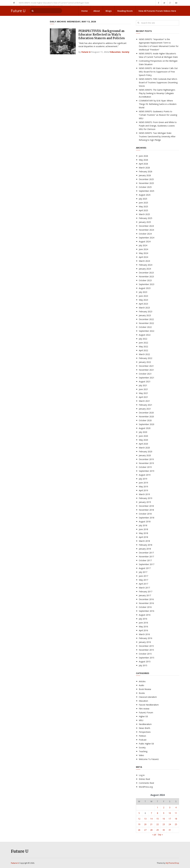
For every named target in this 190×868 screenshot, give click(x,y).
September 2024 (147, 238)
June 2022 (143, 343)
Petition (142, 736)
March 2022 (144, 354)
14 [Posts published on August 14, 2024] (151, 819)
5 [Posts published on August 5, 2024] (139, 813)
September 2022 (147, 331)
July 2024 (143, 245)
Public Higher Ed (146, 744)
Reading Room (125, 11)
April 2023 (143, 304)
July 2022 (143, 339)
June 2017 (143, 576)
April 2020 (143, 444)
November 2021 (146, 370)
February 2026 (146, 171)
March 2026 (144, 168)
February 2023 (146, 311)
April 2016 (143, 630)
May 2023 (143, 300)
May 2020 (143, 440)
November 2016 (146, 603)
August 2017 (145, 568)
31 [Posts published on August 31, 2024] (170, 830)
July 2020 (143, 432)
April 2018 (143, 537)
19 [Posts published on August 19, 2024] (139, 824)
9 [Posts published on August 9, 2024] (164, 813)
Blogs (109, 11)
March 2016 (144, 634)
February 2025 (146, 218)
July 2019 (143, 479)
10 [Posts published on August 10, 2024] (170, 813)
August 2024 (145, 241)
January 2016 (145, 642)
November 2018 (146, 510)
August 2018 (145, 522)
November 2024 (146, 230)
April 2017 (143, 584)
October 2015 (145, 654)
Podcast (143, 740)
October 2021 (145, 374)
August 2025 (145, 195)
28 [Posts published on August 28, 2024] (151, 830)
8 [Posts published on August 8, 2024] (158, 813)
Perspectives (145, 732)
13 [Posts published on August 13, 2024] (145, 819)
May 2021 (143, 393)
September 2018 (147, 518)
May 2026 (143, 160)
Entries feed (144, 779)
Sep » (160, 835)
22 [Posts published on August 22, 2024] (158, 824)
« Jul (154, 835)
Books (142, 693)
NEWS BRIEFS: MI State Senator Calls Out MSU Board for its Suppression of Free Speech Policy (158, 72)
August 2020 (145, 428)
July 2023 (143, 292)
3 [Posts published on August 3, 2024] (170, 807)
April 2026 (143, 164)
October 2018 (145, 514)
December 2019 (146, 459)
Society (126, 52)
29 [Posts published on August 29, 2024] (158, 830)
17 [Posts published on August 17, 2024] (170, 819)
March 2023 (144, 308)
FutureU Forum (146, 713)
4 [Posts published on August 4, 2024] (176, 807)
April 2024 (143, 257)
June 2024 (143, 249)
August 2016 (145, 615)
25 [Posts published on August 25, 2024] (176, 824)
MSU (141, 720)
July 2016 (143, 619)
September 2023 (147, 284)
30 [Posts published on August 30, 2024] (164, 830)
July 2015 (143, 665)
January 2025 (145, 222)
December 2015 (146, 646)
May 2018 (143, 533)
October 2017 (145, 560)
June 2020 (143, 436)
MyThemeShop (172, 863)
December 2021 (146, 366)
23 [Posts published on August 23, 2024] (164, 824)
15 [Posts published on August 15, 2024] (158, 819)
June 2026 (143, 156)
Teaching (143, 751)
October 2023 (145, 280)
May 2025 (143, 206)
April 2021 (143, 397)
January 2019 (145, 502)
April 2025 (143, 210)
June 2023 (143, 296)
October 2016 (145, 607)
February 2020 (146, 452)
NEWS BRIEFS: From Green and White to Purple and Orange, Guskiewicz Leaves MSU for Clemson (158, 126)
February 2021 (146, 405)
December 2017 (146, 553)
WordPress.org (146, 787)
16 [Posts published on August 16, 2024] (164, 819)
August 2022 (145, 335)
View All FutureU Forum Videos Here (157, 11)
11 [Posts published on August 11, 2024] (176, 813)
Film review (144, 709)
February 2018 (146, 545)
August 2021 (145, 381)
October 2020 (145, 420)
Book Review (145, 689)
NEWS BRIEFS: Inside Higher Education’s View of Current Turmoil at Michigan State (54, 3)
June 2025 (143, 203)
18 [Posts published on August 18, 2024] (176, 819)
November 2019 (146, 463)
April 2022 (143, 350)
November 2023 (146, 276)
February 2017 (146, 592)
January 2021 (145, 409)
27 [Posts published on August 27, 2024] (145, 830)
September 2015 (147, 658)
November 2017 (146, 557)
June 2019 (143, 483)
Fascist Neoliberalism (149, 705)
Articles (142, 681)
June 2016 (143, 623)
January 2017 (145, 595)
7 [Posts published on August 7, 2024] (151, 813)
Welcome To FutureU (149, 759)
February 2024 (146, 265)
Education (115, 52)
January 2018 (145, 549)
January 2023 (145, 315)
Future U (18, 11)
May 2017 (143, 580)
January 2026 (145, 175)
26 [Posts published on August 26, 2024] (139, 830)
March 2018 (144, 541)
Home (85, 11)
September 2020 (147, 424)
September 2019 (147, 471)
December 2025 (146, 179)
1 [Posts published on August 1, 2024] (158, 807)
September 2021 (147, 378)
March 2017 (144, 588)
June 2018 (143, 529)
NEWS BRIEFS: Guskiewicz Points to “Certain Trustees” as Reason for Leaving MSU (158, 115)
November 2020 (146, 416)
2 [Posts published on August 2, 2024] (164, 807)
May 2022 (143, 346)
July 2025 (143, 199)
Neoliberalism (145, 724)
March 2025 (144, 214)
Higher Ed (143, 716)
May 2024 (143, 253)
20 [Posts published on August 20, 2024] (145, 824)
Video (141, 755)
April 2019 (143, 490)
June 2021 (143, 389)
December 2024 (146, 226)
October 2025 (145, 187)
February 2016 (146, 638)
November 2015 (146, 650)
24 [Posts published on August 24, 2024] (170, 824)
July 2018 (143, 525)
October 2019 (145, 467)
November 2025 (146, 183)
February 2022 (146, 358)
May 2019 (143, 487)
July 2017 (143, 572)
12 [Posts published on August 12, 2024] (139, 819)
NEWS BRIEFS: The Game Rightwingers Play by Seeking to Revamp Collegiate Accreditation (157, 93)
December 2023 (146, 273)
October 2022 (145, 327)
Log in (142, 775)
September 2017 (147, 564)
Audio (141, 685)
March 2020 (144, 448)
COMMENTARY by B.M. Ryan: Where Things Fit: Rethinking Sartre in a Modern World (158, 104)
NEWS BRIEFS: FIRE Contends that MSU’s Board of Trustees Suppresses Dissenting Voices (158, 82)
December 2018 (146, 506)
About (97, 11)
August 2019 (145, 475)
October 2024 (145, 234)
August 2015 (145, 662)
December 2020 (146, 413)
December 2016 (146, 599)
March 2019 (144, 494)
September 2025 (147, 191)
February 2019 (146, 498)
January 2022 (145, 362)
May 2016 (143, 627)
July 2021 (143, 385)
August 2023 (145, 288)
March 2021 (144, 401)
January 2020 (145, 455)
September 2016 (147, 611)
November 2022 (146, 323)
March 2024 (144, 261)
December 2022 (146, 319)
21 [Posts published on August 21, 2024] (151, 824)
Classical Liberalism (148, 697)
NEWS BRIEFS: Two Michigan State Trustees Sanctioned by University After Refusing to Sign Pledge (157, 136)
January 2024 (145, 269)
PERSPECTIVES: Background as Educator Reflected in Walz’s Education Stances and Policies (102, 34)
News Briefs (145, 728)
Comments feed (146, 783)
